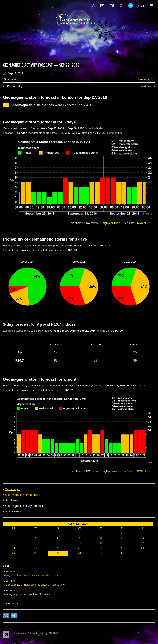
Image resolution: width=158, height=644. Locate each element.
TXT (149, 223)
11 (13, 543)
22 (101, 548)
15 (101, 543)
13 (58, 543)
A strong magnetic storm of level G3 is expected (29, 594)
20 (58, 548)
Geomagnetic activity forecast (28, 65)
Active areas (13, 511)
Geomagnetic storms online (23, 495)
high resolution (111, 223)
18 (13, 548)
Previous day (15, 86)
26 (36, 553)
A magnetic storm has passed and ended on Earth (30, 575)
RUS (141, 6)
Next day (146, 86)
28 (79, 553)
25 (13, 553)
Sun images (13, 489)
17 (142, 543)
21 (79, 548)
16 (122, 543)
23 (122, 548)
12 (36, 543)
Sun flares (12, 500)
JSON (139, 223)
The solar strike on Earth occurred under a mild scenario (34, 585)
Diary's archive (11, 604)
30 (122, 553)
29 (101, 553)
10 (142, 538)
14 (79, 543)
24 (142, 548)
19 (36, 548)
